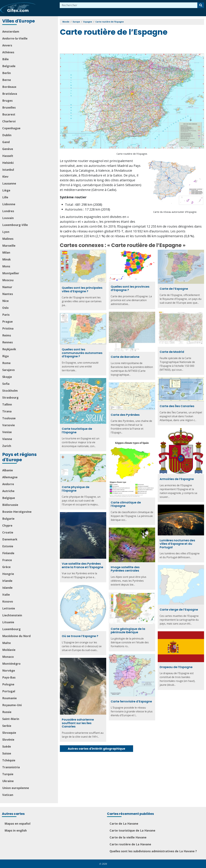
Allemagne (10, 477)
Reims (7, 335)
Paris (6, 315)
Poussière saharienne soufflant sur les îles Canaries (78, 723)
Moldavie (9, 650)
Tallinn (7, 404)
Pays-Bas (9, 677)
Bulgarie (8, 519)
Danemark (10, 539)
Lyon (6, 232)
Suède (7, 746)
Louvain (8, 218)
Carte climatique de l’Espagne (126, 504)
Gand (6, 142)
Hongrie (8, 574)
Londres (8, 211)
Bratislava (10, 94)
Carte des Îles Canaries (177, 406)
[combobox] (129, 5)
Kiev (5, 176)
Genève (8, 149)
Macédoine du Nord (16, 636)
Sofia (6, 384)
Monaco (8, 657)
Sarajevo (9, 370)
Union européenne (16, 788)
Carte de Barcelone (125, 357)
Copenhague (11, 128)
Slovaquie (9, 733)
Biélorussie (10, 505)
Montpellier (11, 273)
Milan (6, 252)
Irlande (7, 581)
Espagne (88, 22)
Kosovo (8, 601)
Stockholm (10, 391)
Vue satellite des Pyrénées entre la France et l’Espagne (82, 565)
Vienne (7, 439)
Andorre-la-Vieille (15, 38)
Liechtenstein (12, 615)
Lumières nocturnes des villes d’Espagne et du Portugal (177, 544)
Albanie (8, 470)
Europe (76, 22)
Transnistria (11, 767)
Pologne (8, 684)
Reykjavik (9, 349)
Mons (6, 266)
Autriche (8, 491)
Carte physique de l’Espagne (76, 489)
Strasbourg (10, 397)
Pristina (8, 328)
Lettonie (9, 608)
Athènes (8, 52)
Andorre (8, 484)
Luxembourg (11, 629)
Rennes (7, 342)
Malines (8, 239)
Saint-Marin (11, 719)
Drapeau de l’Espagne (176, 667)
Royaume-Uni (12, 705)
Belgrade (9, 66)
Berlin (7, 73)
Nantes (8, 294)
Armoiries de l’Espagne (177, 479)
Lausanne (9, 183)
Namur (7, 287)
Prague (7, 322)
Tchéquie (9, 760)
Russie (7, 712)
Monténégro (11, 664)
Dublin (7, 135)
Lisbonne (9, 204)
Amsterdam (11, 31)
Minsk (7, 259)
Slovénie (8, 740)
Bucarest (9, 114)
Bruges (7, 101)
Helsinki (8, 163)
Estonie (8, 546)
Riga (5, 356)
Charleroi (9, 121)
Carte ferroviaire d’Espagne (131, 701)
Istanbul (8, 170)
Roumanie (9, 698)
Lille (5, 197)
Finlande (8, 553)
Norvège (9, 670)
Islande (7, 588)
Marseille (9, 246)
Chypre (7, 525)
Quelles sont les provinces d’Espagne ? (130, 288)
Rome (6, 363)
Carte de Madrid (172, 352)
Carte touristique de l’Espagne (77, 430)
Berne (7, 80)
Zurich (7, 446)
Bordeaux (9, 87)
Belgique (9, 498)
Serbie (7, 726)
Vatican (8, 795)
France (7, 560)
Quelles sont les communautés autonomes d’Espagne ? (82, 353)
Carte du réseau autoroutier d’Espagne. (175, 212)
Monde (66, 22)
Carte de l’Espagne (174, 289)
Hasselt (8, 156)
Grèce (6, 567)
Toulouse (9, 418)
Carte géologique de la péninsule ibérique (128, 631)
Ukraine (8, 781)
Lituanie (8, 622)
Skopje (7, 377)
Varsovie (9, 425)
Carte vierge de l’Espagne (179, 610)
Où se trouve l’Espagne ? (80, 636)
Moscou (8, 280)
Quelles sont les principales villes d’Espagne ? (82, 289)
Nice (5, 301)
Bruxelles (9, 107)
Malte (7, 643)
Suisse (7, 753)
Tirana (7, 411)
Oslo (5, 308)
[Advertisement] (118, 46)
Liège (6, 190)
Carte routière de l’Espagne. (132, 154)
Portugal (9, 691)
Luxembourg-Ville (15, 225)
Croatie (8, 532)
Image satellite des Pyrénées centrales (125, 569)
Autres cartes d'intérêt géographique (96, 749)
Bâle (5, 59)
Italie (6, 595)
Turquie (8, 774)
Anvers (7, 45)
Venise (7, 432)
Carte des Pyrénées (125, 415)
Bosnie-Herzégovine (17, 512)
